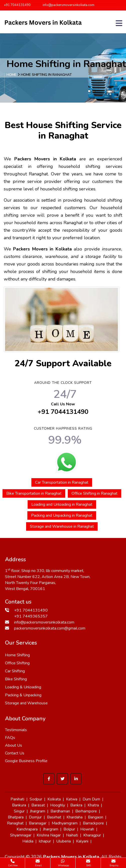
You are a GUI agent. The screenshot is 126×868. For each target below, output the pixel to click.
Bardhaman (60, 811)
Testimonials (16, 730)
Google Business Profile (26, 761)
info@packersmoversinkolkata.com (66, 5)
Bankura (19, 805)
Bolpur (69, 829)
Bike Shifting (16, 679)
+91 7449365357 (31, 616)
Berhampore (86, 811)
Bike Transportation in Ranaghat (34, 493)
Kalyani (82, 841)
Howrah (87, 829)
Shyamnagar (21, 835)
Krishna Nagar (49, 835)
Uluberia (64, 841)
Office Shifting (17, 663)
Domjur (35, 817)
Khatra (93, 805)
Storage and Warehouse (26, 703)
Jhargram (38, 811)
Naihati (72, 835)
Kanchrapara (27, 829)
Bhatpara (16, 817)
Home (12, 75)
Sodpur (36, 799)
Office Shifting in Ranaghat (94, 493)
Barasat (38, 805)
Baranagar (38, 823)
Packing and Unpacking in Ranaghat (62, 515)
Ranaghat (15, 823)
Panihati (17, 799)
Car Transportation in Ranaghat (62, 482)
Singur (19, 811)
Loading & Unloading (23, 687)
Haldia (28, 841)
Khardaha (75, 817)
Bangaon (96, 817)
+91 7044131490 (17, 5)
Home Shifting (17, 655)
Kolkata (54, 799)
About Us (14, 745)
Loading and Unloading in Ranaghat (62, 504)
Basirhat (54, 817)
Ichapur (45, 841)
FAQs (10, 738)
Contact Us (15, 753)
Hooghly (58, 805)
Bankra (76, 805)
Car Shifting (15, 671)
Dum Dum (91, 799)
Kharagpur (92, 835)
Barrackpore (93, 823)
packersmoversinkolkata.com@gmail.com (50, 628)
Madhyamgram (65, 823)
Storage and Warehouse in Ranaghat (62, 526)
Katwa (72, 799)
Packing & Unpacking (23, 695)
